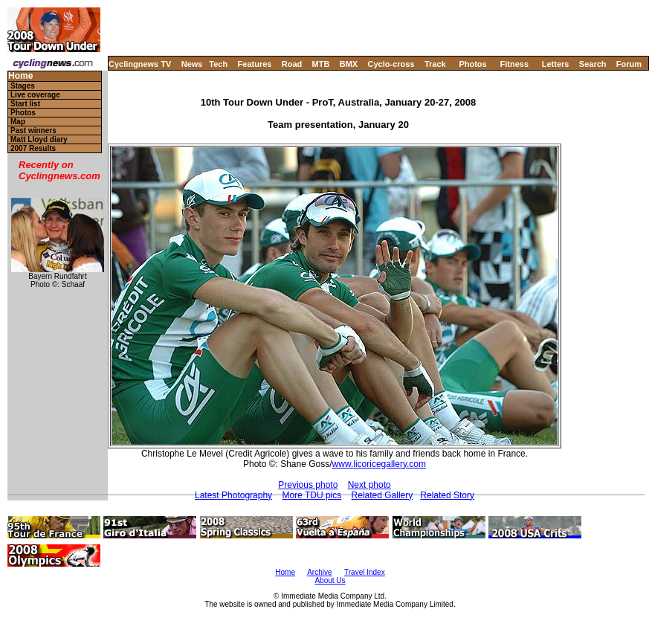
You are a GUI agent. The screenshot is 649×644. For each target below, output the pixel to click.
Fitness (514, 64)
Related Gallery (382, 495)
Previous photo (308, 485)
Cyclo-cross (391, 64)
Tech (218, 64)
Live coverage (35, 95)
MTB (321, 64)
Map (18, 122)
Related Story (447, 495)
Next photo (369, 485)
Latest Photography (233, 495)
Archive (319, 572)
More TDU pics (311, 495)
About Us (330, 580)
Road (292, 64)
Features (255, 64)
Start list (25, 104)
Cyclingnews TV (140, 64)
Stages (23, 86)
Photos (472, 64)
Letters (556, 64)
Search (593, 64)
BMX (349, 64)
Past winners (33, 131)
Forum (629, 64)
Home (20, 76)
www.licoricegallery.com (379, 464)
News (192, 64)
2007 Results (33, 148)
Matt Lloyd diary (39, 139)
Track (435, 64)
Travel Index (365, 572)
